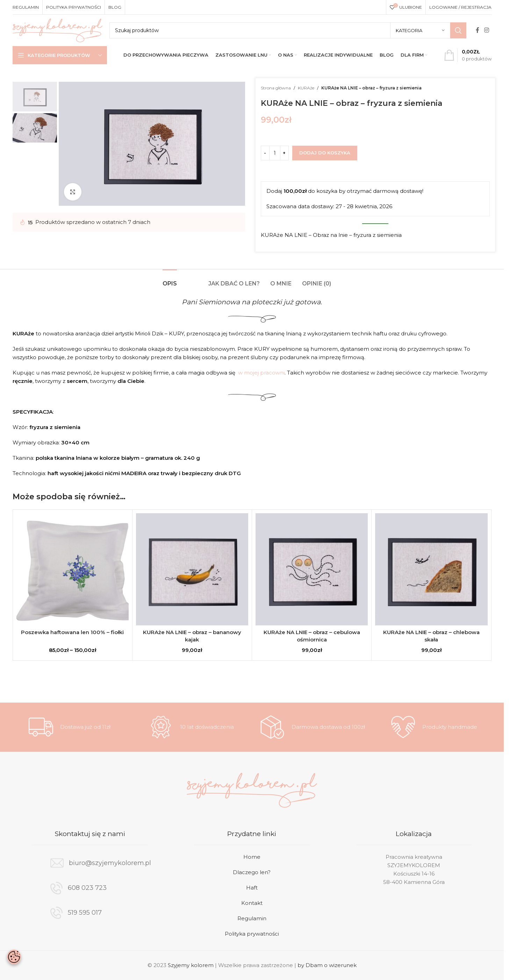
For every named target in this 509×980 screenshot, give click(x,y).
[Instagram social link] (486, 30)
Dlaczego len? (252, 872)
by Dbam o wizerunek (327, 965)
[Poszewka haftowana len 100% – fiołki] (73, 569)
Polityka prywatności (252, 934)
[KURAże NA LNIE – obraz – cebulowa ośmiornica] (312, 569)
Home (252, 857)
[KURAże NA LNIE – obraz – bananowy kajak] (192, 569)
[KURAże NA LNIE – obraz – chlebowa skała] (431, 569)
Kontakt (252, 903)
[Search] (288, 30)
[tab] (170, 280)
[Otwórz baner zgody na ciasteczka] (14, 957)
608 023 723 (87, 888)
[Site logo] (58, 30)
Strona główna (276, 88)
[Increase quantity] (284, 153)
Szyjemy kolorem (191, 965)
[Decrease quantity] (265, 153)
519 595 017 (85, 913)
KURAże (306, 88)
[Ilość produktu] (275, 153)
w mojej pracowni (261, 373)
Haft (252, 888)
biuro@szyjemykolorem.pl (110, 863)
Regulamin (252, 918)
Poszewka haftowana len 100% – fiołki (72, 632)
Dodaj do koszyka (325, 153)
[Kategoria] (420, 30)
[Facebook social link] (478, 30)
